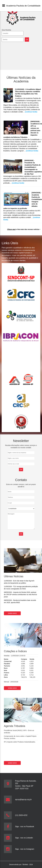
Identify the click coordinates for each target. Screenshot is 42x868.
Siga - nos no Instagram (25, 849)
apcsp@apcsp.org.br (23, 799)
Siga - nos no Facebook (25, 827)
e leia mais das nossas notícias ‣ (24, 229)
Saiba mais (12, 613)
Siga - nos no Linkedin (24, 838)
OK (21, 534)
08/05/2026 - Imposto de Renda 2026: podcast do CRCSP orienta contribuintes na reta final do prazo (20, 595)
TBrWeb (25, 865)
